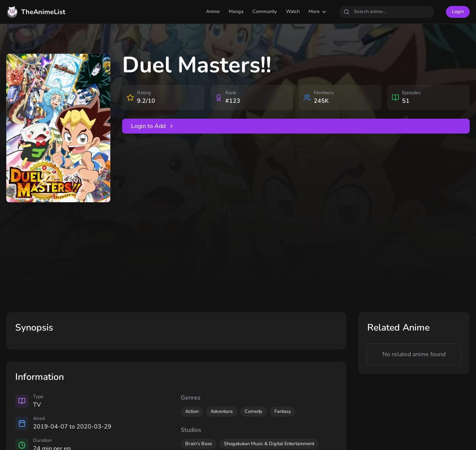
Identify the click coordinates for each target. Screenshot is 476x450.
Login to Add (153, 126)
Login (458, 12)
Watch (293, 12)
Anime (213, 12)
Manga (236, 12)
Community (265, 12)
